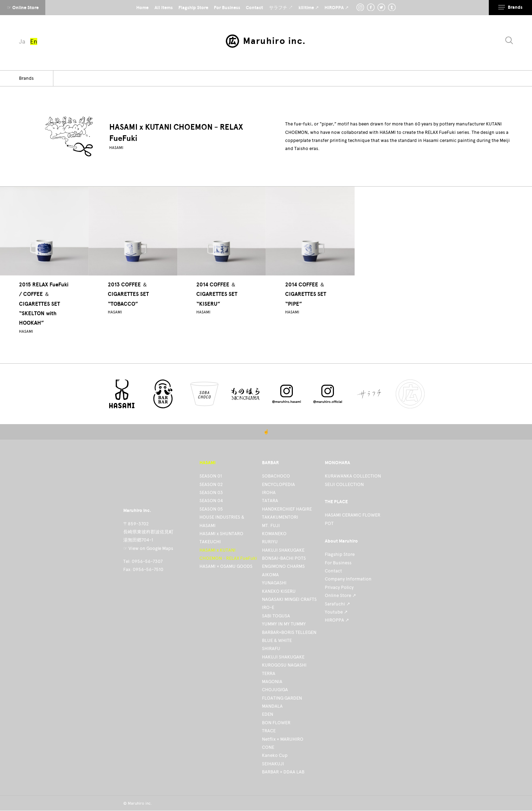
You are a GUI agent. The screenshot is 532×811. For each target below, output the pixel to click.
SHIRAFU (271, 648)
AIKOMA (270, 575)
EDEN (268, 714)
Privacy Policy (339, 587)
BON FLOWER (276, 723)
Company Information (348, 579)
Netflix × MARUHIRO (283, 739)
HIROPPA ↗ (337, 620)
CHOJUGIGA (275, 690)
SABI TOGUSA (276, 616)
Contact (333, 571)
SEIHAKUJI (273, 764)
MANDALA (272, 706)
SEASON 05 (211, 509)
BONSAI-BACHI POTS (284, 558)
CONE (268, 747)
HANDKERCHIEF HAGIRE (287, 509)
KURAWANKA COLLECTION (353, 476)
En (34, 41)
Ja (22, 41)
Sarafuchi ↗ (337, 604)
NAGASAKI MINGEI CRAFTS (289, 599)
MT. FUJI (271, 525)
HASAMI (116, 148)
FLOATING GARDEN (282, 698)
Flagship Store (340, 554)
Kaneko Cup (275, 755)
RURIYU (270, 542)
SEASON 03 (211, 492)
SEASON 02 (211, 484)
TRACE (269, 731)
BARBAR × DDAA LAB (283, 772)
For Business (338, 563)
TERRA (269, 673)
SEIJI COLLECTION (344, 484)
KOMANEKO (274, 534)
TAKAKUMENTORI (280, 517)
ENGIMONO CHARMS (283, 566)
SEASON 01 (211, 476)
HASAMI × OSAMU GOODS (226, 566)
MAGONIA (272, 682)
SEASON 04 (211, 501)
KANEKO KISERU (279, 591)
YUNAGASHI (274, 583)
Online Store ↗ (340, 595)
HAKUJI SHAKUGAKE (283, 550)
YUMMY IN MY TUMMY (284, 624)
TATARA (270, 501)
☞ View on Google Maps (148, 548)
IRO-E (268, 607)
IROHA (269, 492)
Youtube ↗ (336, 612)
